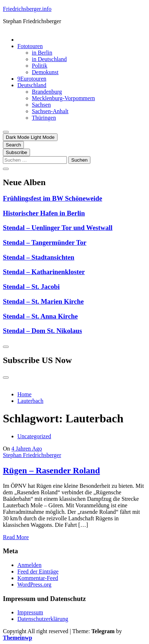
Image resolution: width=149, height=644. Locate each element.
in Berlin (42, 53)
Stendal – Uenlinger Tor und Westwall (58, 228)
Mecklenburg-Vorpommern (63, 98)
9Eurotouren (32, 79)
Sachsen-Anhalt (50, 111)
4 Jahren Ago (27, 449)
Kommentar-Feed (38, 578)
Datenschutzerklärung (43, 619)
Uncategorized (34, 436)
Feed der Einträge (38, 572)
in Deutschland (49, 59)
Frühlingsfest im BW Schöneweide (53, 198)
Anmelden (29, 565)
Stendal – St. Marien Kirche (43, 301)
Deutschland (32, 85)
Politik (40, 66)
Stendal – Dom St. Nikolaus (42, 331)
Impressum (30, 612)
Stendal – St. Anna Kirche (40, 316)
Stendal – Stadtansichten (39, 257)
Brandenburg (47, 92)
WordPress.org (34, 585)
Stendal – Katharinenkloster (44, 272)
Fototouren (30, 46)
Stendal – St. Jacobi (31, 287)
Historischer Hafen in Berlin (44, 213)
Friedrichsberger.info (27, 9)
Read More (16, 537)
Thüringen (44, 118)
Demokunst (45, 72)
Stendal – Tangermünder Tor (45, 242)
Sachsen (41, 105)
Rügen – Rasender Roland (51, 470)
